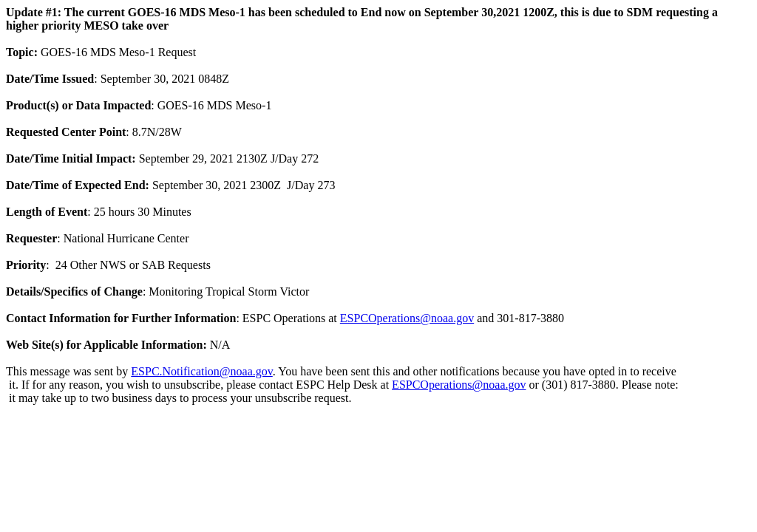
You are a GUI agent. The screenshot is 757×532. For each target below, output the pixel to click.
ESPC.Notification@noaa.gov (201, 371)
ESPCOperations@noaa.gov (407, 318)
